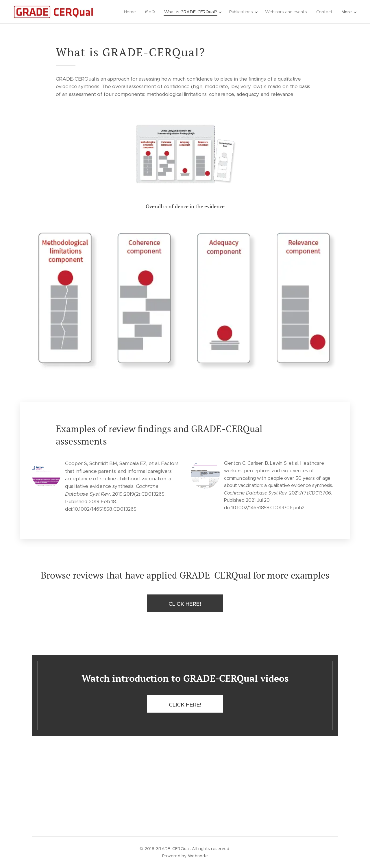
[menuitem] (129, 12)
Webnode (198, 856)
